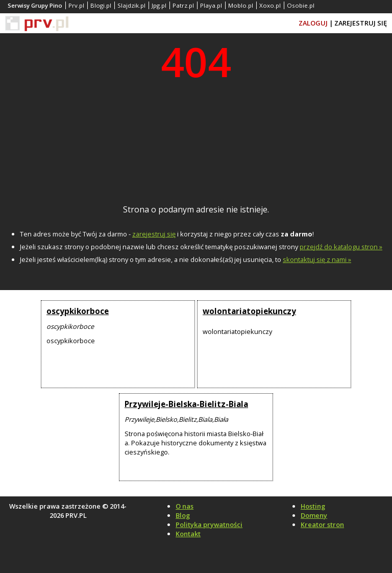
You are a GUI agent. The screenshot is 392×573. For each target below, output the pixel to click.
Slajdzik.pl (131, 5)
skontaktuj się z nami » (317, 259)
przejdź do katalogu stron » (341, 247)
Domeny (314, 515)
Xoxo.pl (270, 5)
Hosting (313, 506)
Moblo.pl (241, 5)
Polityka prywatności (209, 524)
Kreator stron (322, 524)
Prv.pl (76, 5)
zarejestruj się (154, 234)
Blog (183, 515)
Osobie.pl (301, 5)
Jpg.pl (159, 5)
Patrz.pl (183, 5)
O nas (185, 506)
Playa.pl (211, 5)
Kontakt (188, 534)
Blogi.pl (101, 5)
